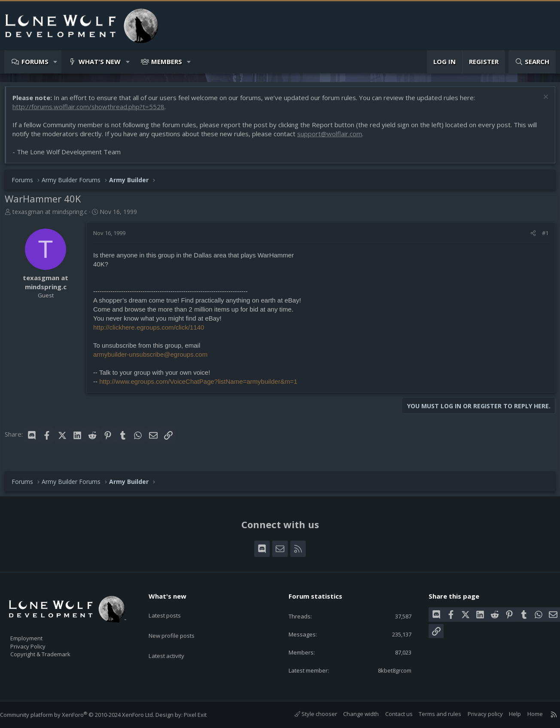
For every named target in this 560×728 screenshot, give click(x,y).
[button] (56, 62)
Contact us (390, 714)
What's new (100, 61)
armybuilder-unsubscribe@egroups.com (155, 359)
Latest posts (172, 607)
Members (167, 61)
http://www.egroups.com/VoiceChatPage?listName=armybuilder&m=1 (202, 386)
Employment (38, 633)
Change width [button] (352, 714)
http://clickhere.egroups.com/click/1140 (153, 332)
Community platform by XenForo (86, 715)
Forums (35, 61)
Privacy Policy (39, 642)
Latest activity (174, 640)
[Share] (529, 237)
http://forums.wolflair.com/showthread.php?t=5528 (93, 111)
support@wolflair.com (334, 138)
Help (506, 714)
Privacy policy (477, 714)
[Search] (532, 62)
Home (527, 714)
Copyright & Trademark (54, 651)
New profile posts (180, 624)
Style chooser (307, 714)
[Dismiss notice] (540, 102)
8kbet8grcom (387, 670)
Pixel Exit (204, 715)
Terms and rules (431, 714)
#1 (541, 237)
